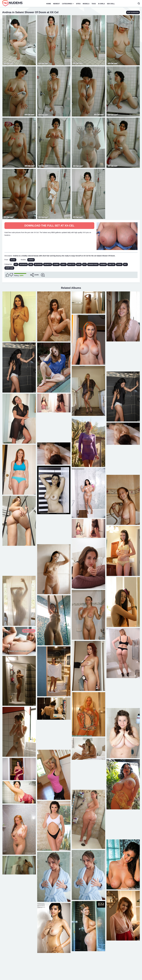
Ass (16, 264)
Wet (125, 264)
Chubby (56, 264)
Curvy (63, 264)
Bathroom (23, 264)
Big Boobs (38, 264)
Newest (56, 4)
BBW (31, 264)
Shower (103, 264)
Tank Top (111, 264)
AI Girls (101, 4)
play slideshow (133, 12)
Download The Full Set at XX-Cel (49, 226)
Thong (119, 264)
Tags (94, 4)
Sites (78, 4)
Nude (79, 264)
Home (49, 4)
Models (86, 4)
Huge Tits (71, 264)
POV (84, 264)
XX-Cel (13, 260)
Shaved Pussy (93, 264)
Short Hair (9, 268)
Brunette (48, 264)
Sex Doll (111, 4)
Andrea (31, 260)
